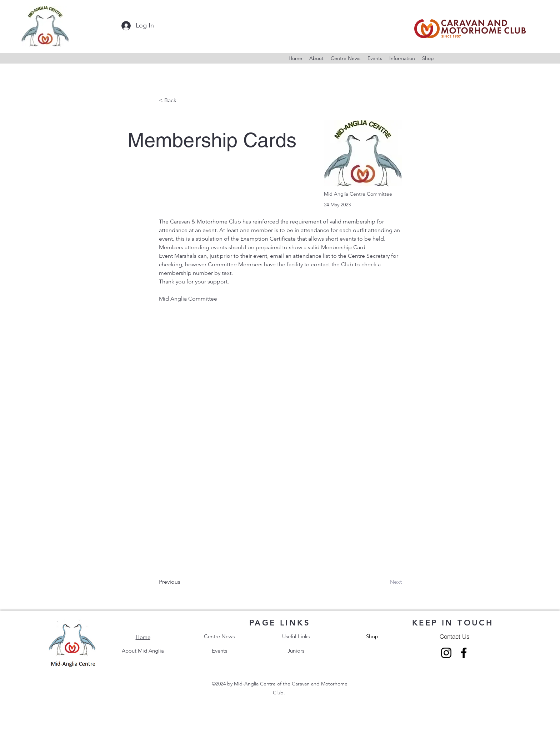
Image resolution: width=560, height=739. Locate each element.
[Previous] (182, 582)
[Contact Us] (455, 637)
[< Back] (182, 100)
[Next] (384, 582)
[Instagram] (446, 653)
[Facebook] (464, 653)
